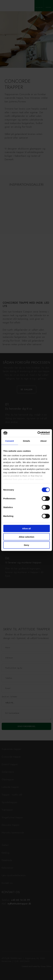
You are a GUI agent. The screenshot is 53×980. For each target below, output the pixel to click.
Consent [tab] (10, 441)
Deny (26, 545)
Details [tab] (27, 441)
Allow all (26, 528)
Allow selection (26, 537)
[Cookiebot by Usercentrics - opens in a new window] (38, 433)
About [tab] (43, 441)
